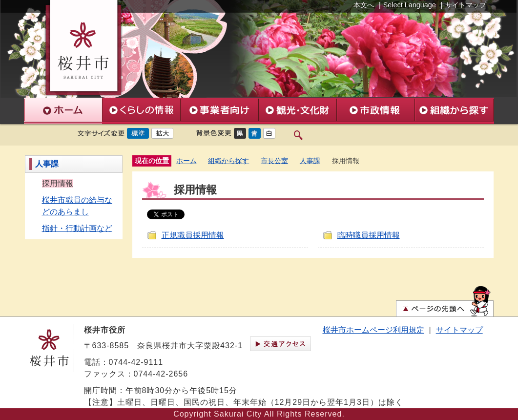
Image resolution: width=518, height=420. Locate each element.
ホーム (186, 161)
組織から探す (228, 161)
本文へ (364, 5)
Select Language (410, 5)
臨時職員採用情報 (369, 235)
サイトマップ (466, 5)
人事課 (47, 164)
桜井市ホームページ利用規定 (373, 330)
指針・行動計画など (77, 228)
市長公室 (274, 161)
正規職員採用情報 (193, 235)
